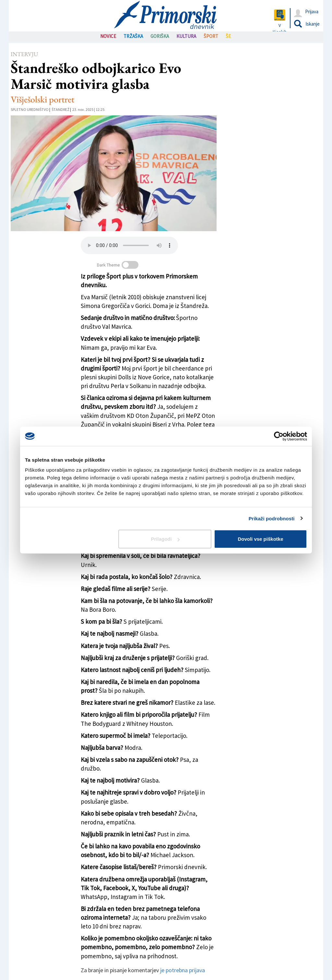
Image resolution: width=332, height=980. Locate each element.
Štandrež (60, 109)
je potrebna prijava (183, 970)
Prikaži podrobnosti (272, 518)
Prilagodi (165, 539)
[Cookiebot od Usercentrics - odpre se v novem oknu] (279, 436)
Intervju (24, 54)
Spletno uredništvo (30, 109)
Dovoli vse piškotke (260, 539)
